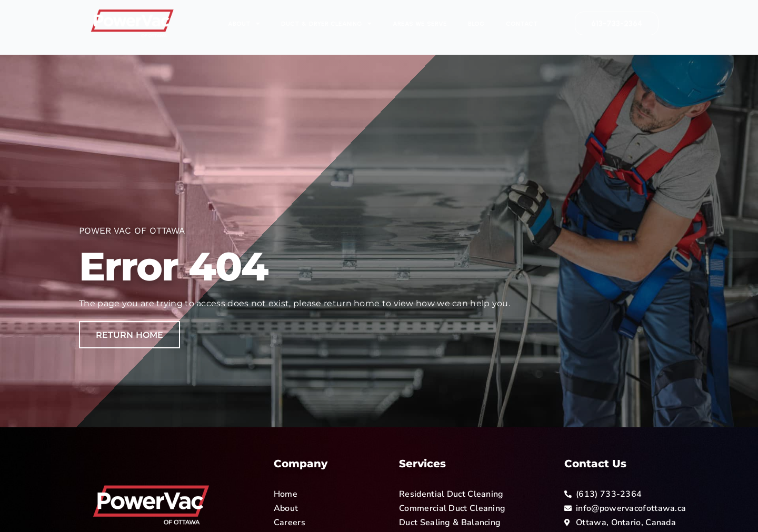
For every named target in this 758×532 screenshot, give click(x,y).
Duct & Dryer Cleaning (326, 24)
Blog (476, 24)
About (244, 24)
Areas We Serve (420, 24)
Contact (522, 24)
